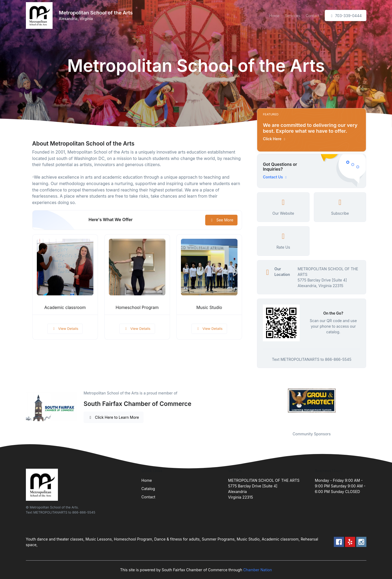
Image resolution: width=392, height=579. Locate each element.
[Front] (40, 15)
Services (293, 16)
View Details (65, 328)
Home (274, 16)
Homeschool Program (137, 308)
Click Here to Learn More (114, 417)
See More (221, 220)
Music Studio (209, 308)
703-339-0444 (345, 16)
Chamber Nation (258, 570)
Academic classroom (65, 308)
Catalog (148, 489)
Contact (312, 16)
